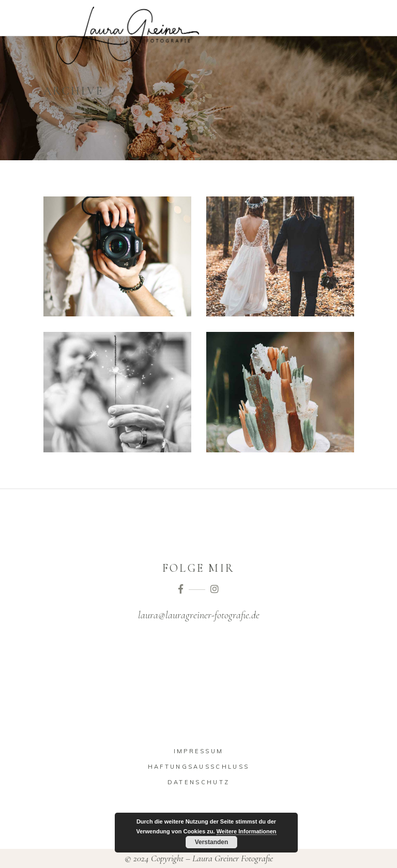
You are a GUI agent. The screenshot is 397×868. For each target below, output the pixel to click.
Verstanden (212, 842)
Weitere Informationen (247, 831)
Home (53, 107)
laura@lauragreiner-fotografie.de (199, 615)
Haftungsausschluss (198, 767)
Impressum (199, 751)
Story (78, 107)
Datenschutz (198, 782)
